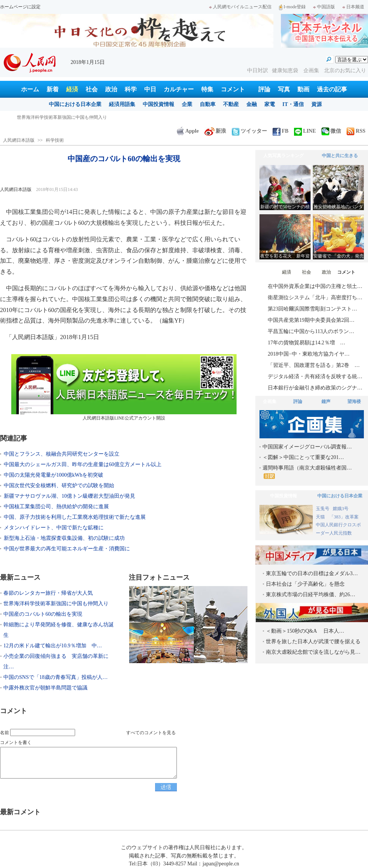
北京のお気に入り (345, 70)
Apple (188, 131)
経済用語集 (122, 104)
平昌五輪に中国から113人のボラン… (311, 331)
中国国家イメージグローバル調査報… (307, 447)
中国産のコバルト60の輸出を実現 (43, 614)
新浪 (215, 131)
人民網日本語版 (19, 140)
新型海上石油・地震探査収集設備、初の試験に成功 (64, 538)
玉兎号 (323, 509)
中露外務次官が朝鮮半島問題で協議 (45, 688)
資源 (317, 104)
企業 (187, 104)
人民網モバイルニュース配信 (240, 7)
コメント (233, 89)
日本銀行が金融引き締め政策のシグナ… (315, 388)
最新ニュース (20, 577)
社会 (92, 89)
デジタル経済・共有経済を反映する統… (315, 376)
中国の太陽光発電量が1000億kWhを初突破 (54, 475)
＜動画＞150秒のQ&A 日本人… (305, 631)
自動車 (208, 104)
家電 (270, 104)
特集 (207, 89)
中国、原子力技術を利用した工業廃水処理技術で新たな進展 (75, 517)
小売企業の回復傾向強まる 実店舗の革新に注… (56, 661)
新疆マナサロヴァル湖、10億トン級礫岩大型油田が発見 (69, 496)
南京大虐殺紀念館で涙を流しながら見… (313, 652)
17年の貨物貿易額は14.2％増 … (307, 343)
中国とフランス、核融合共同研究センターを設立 (62, 454)
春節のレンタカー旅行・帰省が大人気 (55, 117)
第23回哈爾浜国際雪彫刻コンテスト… (312, 309)
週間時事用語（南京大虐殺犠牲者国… (307, 472)
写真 (284, 89)
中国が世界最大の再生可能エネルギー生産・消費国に (67, 549)
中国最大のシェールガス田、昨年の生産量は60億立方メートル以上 (83, 464)
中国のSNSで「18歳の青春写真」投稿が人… (56, 677)
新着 (53, 89)
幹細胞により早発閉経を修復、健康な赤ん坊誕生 (59, 630)
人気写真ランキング (284, 156)
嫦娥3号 (341, 509)
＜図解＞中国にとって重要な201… (303, 457)
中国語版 (324, 7)
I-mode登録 (292, 7)
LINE (305, 131)
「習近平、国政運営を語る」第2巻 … (314, 365)
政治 (111, 89)
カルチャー (179, 89)
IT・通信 (293, 104)
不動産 (231, 104)
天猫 (321, 517)
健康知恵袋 (286, 70)
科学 (131, 89)
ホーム (30, 89)
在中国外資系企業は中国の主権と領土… (315, 286)
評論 (264, 89)
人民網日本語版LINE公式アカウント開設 (124, 387)
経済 (72, 89)
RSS (356, 131)
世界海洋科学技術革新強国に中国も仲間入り (56, 604)
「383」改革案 (344, 517)
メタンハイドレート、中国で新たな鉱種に (54, 528)
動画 (303, 89)
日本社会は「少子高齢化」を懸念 (305, 584)
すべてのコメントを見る (151, 733)
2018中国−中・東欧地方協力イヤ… (309, 354)
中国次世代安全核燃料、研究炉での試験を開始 (59, 486)
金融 (252, 104)
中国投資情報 (158, 104)
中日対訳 (258, 70)
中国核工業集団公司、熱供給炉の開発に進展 (56, 507)
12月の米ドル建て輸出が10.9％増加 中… (53, 646)
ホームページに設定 (20, 7)
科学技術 (55, 140)
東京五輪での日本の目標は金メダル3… (312, 573)
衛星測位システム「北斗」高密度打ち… (315, 298)
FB (281, 131)
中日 (150, 89)
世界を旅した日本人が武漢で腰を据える (313, 642)
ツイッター (249, 131)
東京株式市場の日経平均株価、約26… (311, 595)
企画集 (312, 70)
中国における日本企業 (75, 104)
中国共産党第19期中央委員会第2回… (311, 320)
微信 (331, 131)
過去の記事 (332, 89)
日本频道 (353, 7)
